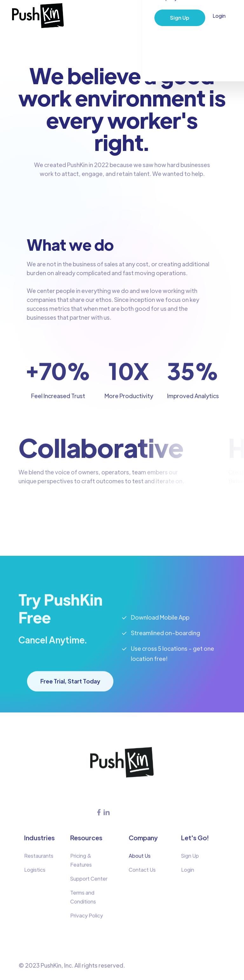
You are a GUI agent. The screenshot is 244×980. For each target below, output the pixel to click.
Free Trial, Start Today (70, 685)
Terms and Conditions (83, 900)
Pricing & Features (81, 864)
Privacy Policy (87, 919)
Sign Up (180, 18)
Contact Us (142, 873)
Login (219, 16)
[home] (38, 16)
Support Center (89, 882)
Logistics (35, 873)
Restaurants (39, 859)
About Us (140, 859)
